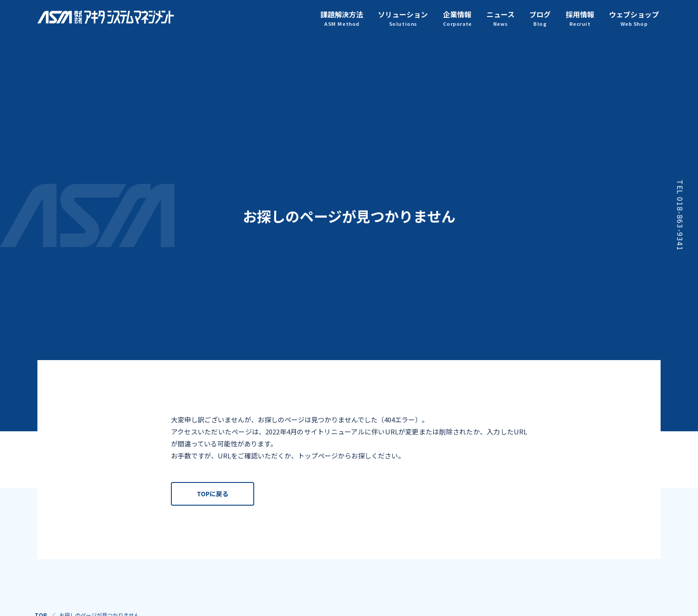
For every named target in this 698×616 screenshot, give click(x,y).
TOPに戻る (213, 495)
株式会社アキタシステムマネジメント (106, 17)
